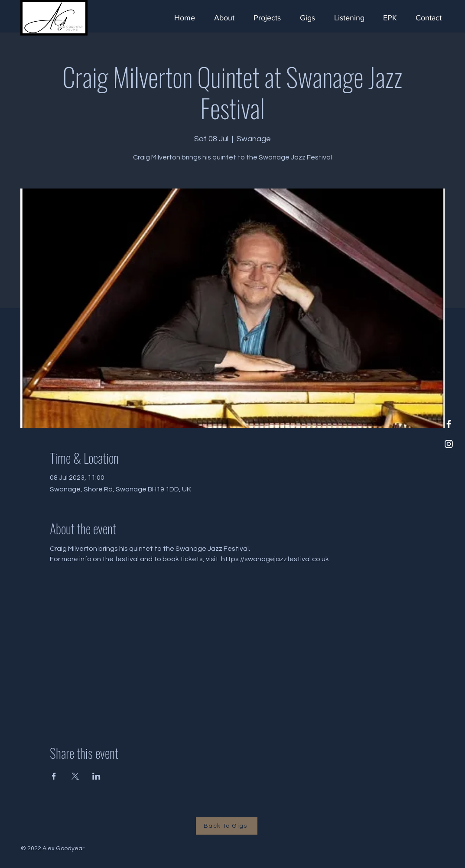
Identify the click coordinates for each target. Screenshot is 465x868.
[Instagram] (449, 444)
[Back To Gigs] (227, 826)
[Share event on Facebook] (54, 776)
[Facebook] (449, 424)
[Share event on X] (75, 776)
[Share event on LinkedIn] (96, 776)
